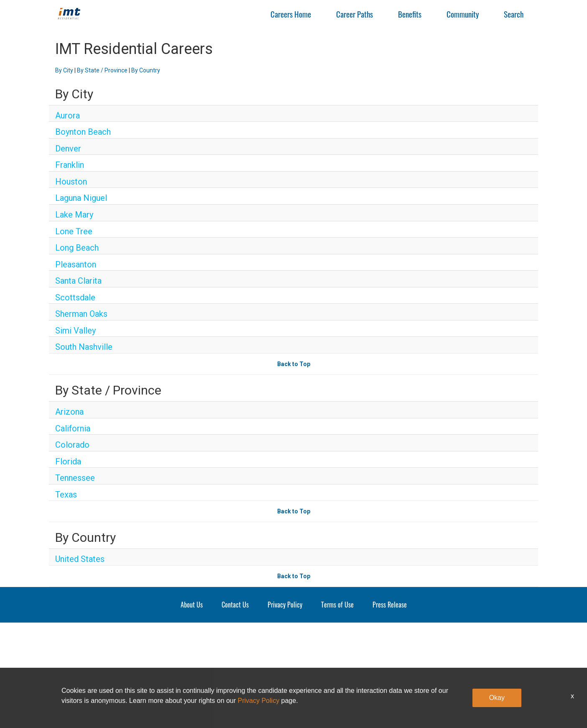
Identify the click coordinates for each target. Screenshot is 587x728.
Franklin (70, 165)
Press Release (390, 605)
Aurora (68, 115)
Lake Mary (74, 215)
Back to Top (294, 364)
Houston (71, 182)
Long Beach (77, 248)
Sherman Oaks (81, 314)
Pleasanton (76, 264)
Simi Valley (75, 331)
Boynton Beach (83, 132)
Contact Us (235, 605)
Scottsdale (75, 297)
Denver (68, 149)
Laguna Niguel (81, 198)
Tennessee (75, 478)
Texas (66, 495)
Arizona (69, 412)
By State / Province (102, 70)
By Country (146, 70)
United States (80, 559)
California (73, 428)
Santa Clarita (78, 281)
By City (64, 70)
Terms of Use (337, 605)
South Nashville (84, 347)
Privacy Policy (285, 605)
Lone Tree (74, 231)
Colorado (72, 445)
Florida (68, 461)
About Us (192, 605)
